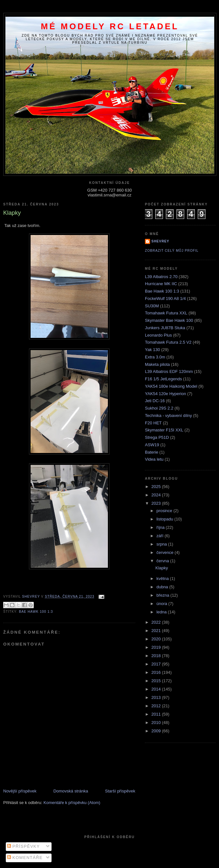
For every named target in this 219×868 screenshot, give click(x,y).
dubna (163, 587)
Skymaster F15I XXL (164, 430)
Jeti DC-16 (155, 401)
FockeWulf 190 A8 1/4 (165, 298)
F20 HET (153, 423)
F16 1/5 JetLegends (163, 379)
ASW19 (152, 445)
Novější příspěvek (20, 791)
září (161, 536)
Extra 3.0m (155, 357)
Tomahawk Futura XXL (166, 313)
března (163, 595)
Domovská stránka (71, 791)
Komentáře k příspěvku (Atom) (72, 803)
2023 (157, 503)
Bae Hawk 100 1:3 (36, 612)
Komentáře (25, 858)
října (161, 527)
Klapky (162, 568)
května (163, 579)
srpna (162, 544)
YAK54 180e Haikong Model (171, 386)
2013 (157, 697)
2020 (157, 639)
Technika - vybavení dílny (168, 416)
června (163, 561)
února (162, 604)
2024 (157, 495)
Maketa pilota (157, 364)
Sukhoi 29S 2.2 (159, 408)
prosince (165, 511)
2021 (157, 631)
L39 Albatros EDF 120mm (169, 371)
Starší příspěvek (120, 791)
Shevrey (160, 241)
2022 (157, 622)
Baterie (152, 452)
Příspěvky (24, 846)
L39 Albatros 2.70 (161, 277)
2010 (157, 723)
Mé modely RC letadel (110, 26)
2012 (157, 706)
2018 (157, 656)
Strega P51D (157, 437)
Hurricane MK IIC (161, 284)
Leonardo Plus (158, 335)
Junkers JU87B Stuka (165, 328)
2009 (157, 731)
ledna (162, 612)
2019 (157, 647)
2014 (157, 689)
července (166, 552)
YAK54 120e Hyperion (166, 394)
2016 (157, 672)
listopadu (166, 519)
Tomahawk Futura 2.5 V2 (168, 342)
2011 (157, 714)
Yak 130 (152, 350)
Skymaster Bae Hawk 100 (169, 320)
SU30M (152, 306)
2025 (157, 487)
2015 (157, 681)
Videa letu (154, 459)
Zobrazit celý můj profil (172, 251)
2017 (157, 664)
